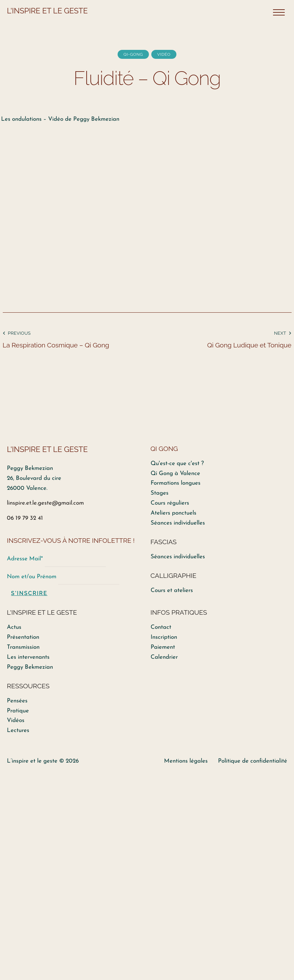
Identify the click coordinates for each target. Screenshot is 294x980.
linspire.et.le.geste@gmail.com (45, 503)
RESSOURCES (28, 686)
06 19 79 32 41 (25, 518)
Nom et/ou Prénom (32, 577)
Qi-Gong (133, 54)
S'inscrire (29, 593)
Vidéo (164, 54)
